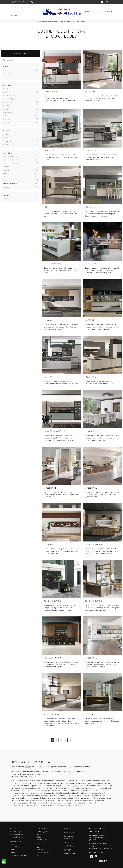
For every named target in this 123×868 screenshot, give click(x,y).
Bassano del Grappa (10, 156)
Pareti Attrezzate (17, 847)
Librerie (13, 844)
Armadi (40, 855)
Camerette (68, 828)
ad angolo (7, 134)
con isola (6, 138)
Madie (13, 849)
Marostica (7, 170)
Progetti (100, 11)
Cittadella (7, 166)
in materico (7, 109)
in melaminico (8, 112)
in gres (6, 88)
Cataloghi (15, 15)
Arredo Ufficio (69, 846)
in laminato (7, 102)
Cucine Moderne (54, 21)
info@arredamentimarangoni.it (101, 848)
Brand (29, 8)
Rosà (5, 176)
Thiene (5, 180)
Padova (6, 173)
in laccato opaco (9, 98)
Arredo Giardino (69, 853)
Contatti (109, 11)
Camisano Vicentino (10, 159)
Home (39, 21)
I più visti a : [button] (8, 153)
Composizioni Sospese (19, 855)
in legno (6, 105)
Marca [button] (5, 66)
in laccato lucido (10, 95)
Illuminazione (68, 836)
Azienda (86, 11)
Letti (39, 847)
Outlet (23, 8)
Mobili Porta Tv (42, 828)
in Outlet (6, 199)
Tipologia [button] (7, 131)
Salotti (13, 852)
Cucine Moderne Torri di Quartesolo (73, 21)
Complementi (69, 838)
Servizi (93, 11)
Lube (5, 76)
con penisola (8, 141)
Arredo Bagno (42, 839)
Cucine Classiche (17, 837)
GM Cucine (7, 73)
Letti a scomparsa (44, 852)
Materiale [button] (7, 85)
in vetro (6, 122)
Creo (5, 70)
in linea (6, 144)
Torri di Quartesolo (10, 183)
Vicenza (6, 187)
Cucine (45, 21)
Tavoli (39, 834)
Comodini (40, 849)
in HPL (5, 92)
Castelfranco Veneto (11, 163)
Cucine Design (16, 831)
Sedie (39, 837)
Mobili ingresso (43, 831)
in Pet (5, 115)
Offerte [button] (6, 195)
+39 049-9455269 (99, 843)
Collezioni (15, 8)
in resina (6, 119)
